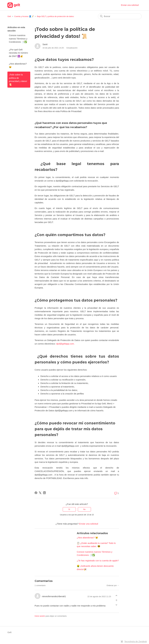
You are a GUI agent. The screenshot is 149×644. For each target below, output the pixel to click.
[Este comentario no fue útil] (116, 605)
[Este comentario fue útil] (116, 596)
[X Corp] (40, 493)
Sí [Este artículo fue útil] (69, 509)
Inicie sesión (40, 616)
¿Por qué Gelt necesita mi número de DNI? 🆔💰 (18, 53)
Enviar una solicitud (130, 5)
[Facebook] (36, 493)
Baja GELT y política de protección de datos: (56, 16)
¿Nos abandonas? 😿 (18, 65)
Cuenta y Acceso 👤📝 (24, 16)
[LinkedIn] (44, 493)
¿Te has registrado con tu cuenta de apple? (98, 561)
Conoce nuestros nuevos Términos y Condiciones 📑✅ (18, 39)
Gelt (9, 16)
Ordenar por (113, 585)
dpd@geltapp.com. (66, 344)
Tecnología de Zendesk (136, 641)
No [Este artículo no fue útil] (84, 509)
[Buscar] (120, 16)
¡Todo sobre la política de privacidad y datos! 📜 (18, 80)
